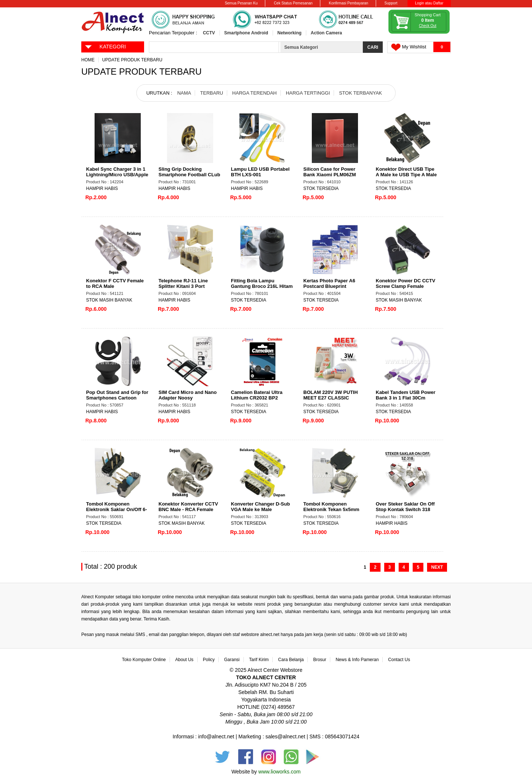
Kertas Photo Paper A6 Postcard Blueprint (329, 283)
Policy (209, 660)
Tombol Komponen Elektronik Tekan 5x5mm (331, 507)
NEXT (437, 567)
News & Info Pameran (357, 660)
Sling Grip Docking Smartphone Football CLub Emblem (189, 175)
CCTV (209, 33)
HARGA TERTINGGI (308, 93)
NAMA (184, 93)
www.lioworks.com (279, 772)
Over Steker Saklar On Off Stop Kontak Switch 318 (405, 507)
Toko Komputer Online (144, 660)
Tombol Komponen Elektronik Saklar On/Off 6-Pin (117, 509)
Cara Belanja (291, 660)
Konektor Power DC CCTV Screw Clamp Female (405, 283)
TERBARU (212, 93)
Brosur (320, 660)
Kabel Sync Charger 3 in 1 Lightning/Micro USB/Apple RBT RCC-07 (117, 175)
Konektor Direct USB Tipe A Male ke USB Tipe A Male (406, 172)
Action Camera (326, 33)
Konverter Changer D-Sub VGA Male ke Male (260, 507)
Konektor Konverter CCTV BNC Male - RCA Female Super (188, 509)
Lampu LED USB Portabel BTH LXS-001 (260, 172)
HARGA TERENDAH (255, 93)
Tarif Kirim (259, 660)
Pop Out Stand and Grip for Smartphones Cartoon (117, 395)
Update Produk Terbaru (132, 60)
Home (88, 60)
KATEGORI (105, 46)
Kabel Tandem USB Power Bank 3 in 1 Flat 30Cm (406, 395)
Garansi (232, 660)
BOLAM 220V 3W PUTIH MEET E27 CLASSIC (330, 395)
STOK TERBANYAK (361, 93)
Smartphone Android (246, 33)
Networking (289, 33)
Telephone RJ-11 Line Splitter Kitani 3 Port (183, 283)
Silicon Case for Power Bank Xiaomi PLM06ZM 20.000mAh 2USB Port (330, 175)
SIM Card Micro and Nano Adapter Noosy (187, 395)
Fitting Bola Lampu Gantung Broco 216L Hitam (262, 283)
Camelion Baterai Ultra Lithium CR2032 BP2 (257, 395)
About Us (184, 660)
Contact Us (399, 660)
